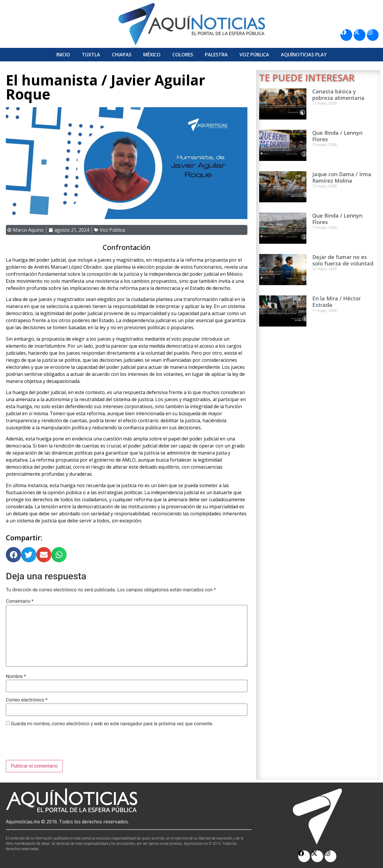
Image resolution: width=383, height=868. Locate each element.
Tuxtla (91, 55)
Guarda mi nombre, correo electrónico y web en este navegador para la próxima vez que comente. (112, 724)
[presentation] (50, 746)
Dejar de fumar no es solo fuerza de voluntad (343, 260)
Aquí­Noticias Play (304, 55)
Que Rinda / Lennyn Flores (337, 136)
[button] (14, 555)
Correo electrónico (27, 700)
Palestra (216, 55)
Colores (183, 55)
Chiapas (122, 55)
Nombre (16, 677)
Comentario (20, 601)
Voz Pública (254, 55)
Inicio (63, 55)
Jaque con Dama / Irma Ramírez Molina (342, 177)
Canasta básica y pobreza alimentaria (338, 95)
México (152, 55)
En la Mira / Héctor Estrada (336, 302)
